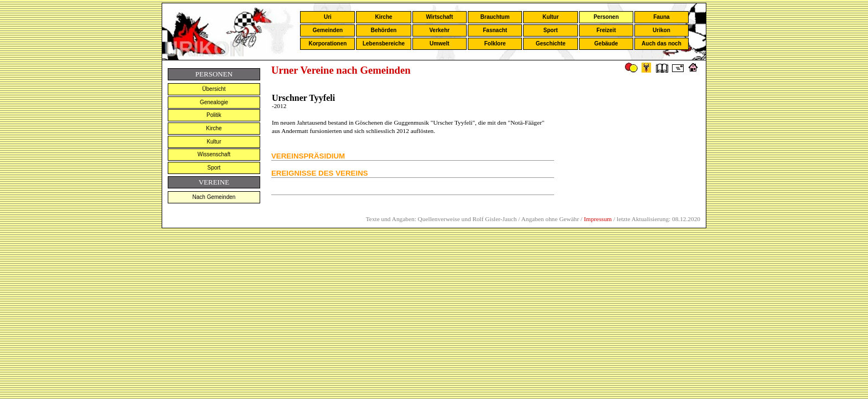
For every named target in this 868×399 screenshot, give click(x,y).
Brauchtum (495, 17)
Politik (214, 115)
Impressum (598, 219)
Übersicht (214, 89)
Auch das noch (662, 44)
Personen (606, 17)
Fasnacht (495, 30)
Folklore (495, 44)
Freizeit (606, 30)
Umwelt (440, 44)
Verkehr (439, 30)
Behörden (384, 30)
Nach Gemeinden (214, 197)
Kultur (551, 17)
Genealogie (214, 102)
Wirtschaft (439, 17)
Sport (551, 30)
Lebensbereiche (384, 44)
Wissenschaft (214, 154)
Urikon (662, 30)
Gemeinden (328, 30)
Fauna (661, 17)
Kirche (383, 17)
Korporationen (327, 44)
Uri (328, 17)
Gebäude (606, 44)
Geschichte (551, 44)
